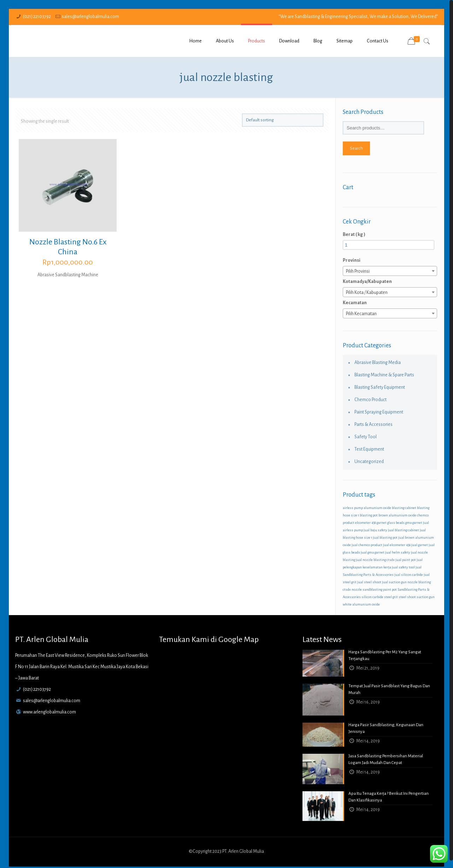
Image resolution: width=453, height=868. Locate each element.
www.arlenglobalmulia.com (49, 712)
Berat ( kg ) (354, 235)
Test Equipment (369, 449)
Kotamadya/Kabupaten (367, 282)
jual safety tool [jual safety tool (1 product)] (403, 567)
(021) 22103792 (37, 17)
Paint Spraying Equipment (379, 412)
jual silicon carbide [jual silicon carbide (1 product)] (409, 575)
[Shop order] (283, 120)
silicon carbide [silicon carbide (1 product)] (372, 597)
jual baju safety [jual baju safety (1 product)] (375, 530)
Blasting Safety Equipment (380, 387)
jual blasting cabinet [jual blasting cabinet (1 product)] (404, 530)
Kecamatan (355, 303)
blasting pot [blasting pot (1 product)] (369, 515)
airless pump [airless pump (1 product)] (353, 508)
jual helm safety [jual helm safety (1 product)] (398, 552)
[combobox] (390, 271)
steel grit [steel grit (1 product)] (391, 597)
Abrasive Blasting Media (378, 363)
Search (356, 148)
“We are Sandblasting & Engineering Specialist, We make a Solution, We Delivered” (358, 17)
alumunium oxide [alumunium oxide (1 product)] (377, 508)
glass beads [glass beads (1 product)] (396, 523)
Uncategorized (369, 462)
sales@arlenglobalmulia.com (90, 17)
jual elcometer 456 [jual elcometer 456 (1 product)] (397, 545)
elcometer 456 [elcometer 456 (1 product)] (366, 523)
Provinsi (352, 260)
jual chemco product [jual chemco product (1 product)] (367, 545)
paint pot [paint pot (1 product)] (390, 589)
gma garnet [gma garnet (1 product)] (414, 523)
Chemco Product (370, 400)
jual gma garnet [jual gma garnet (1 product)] (373, 552)
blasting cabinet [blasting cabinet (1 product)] (404, 508)
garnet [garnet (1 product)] (382, 523)
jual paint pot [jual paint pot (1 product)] (406, 560)
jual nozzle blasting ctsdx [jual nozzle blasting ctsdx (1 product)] (375, 560)
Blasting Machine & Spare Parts (384, 375)
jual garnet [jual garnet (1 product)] (420, 545)
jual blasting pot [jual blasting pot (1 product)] (385, 537)
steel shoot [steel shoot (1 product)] (407, 597)
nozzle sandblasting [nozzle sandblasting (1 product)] (367, 589)
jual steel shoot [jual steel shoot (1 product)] (369, 582)
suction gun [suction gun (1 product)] (426, 597)
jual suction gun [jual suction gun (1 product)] (394, 582)
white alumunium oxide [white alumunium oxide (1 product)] (361, 604)
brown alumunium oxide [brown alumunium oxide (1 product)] (397, 515)
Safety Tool (366, 437)
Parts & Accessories (373, 424)
